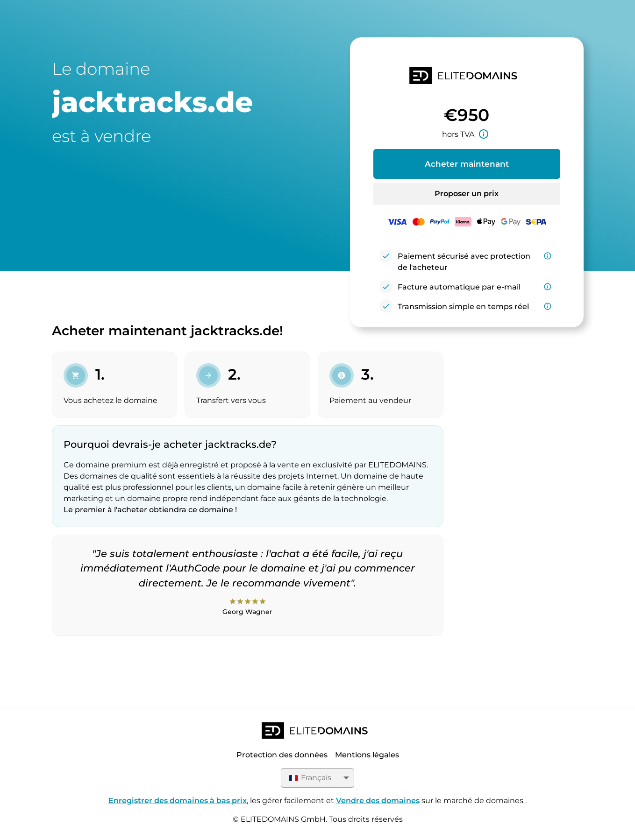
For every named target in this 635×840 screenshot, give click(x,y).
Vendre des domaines (378, 801)
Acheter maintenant (467, 164)
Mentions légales (367, 755)
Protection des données (282, 755)
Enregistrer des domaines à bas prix (178, 801)
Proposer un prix (467, 194)
